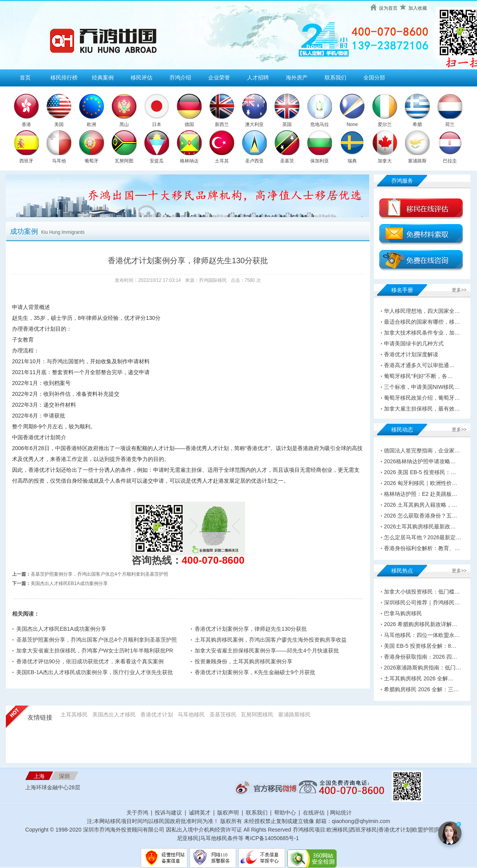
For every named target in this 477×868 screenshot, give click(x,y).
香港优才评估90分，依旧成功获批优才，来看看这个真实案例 (90, 661)
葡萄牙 (92, 161)
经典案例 (103, 78)
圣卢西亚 (254, 161)
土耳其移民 (74, 714)
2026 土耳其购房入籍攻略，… (421, 505)
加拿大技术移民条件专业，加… (422, 333)
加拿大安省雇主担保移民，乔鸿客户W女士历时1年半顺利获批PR (95, 651)
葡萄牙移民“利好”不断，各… (418, 376)
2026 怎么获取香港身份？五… (421, 516)
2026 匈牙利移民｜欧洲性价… (421, 483)
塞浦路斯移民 (294, 714)
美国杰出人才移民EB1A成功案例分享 (69, 583)
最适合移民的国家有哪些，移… (422, 322)
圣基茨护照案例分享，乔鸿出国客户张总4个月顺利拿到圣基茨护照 (99, 574)
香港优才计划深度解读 (411, 354)
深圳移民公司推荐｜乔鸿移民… (422, 602)
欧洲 (92, 124)
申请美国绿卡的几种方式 (414, 343)
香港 (26, 124)
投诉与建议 (168, 813)
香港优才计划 (157, 714)
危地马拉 (320, 124)
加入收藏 (418, 8)
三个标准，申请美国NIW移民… (422, 387)
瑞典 (352, 161)
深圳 (64, 776)
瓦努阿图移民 (257, 714)
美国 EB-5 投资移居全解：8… (420, 646)
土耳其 (222, 161)
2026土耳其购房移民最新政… (420, 526)
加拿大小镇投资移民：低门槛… (422, 592)
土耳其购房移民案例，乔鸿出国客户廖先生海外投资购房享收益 (271, 640)
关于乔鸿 (137, 813)
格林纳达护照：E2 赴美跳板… (421, 494)
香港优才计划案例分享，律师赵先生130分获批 (251, 629)
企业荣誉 (219, 78)
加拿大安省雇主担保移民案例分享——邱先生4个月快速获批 (267, 651)
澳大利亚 (254, 124)
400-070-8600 (213, 560)
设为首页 (388, 8)
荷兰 (450, 124)
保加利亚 (320, 161)
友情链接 (40, 717)
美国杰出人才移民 (114, 714)
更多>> (459, 290)
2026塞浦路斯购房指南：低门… (423, 668)
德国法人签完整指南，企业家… (422, 450)
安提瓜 (157, 161)
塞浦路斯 (417, 161)
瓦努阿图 (124, 161)
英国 (287, 124)
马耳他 (59, 161)
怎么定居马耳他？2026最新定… (423, 537)
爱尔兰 (385, 124)
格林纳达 (189, 161)
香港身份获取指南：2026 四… (421, 657)
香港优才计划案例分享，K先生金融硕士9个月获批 (255, 672)
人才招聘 (258, 78)
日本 (157, 124)
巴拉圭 (450, 161)
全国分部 (374, 78)
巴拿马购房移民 (403, 613)
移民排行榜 (64, 78)
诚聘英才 (200, 813)
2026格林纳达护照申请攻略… (420, 461)
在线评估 (315, 813)
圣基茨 (287, 161)
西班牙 (26, 161)
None (352, 124)
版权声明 (228, 813)
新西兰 (222, 124)
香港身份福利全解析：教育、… (422, 548)
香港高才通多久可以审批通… (419, 365)
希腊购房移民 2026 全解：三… (421, 689)
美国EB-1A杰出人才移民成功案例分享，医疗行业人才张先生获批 (95, 672)
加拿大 (385, 161)
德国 (189, 124)
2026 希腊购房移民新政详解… (421, 624)
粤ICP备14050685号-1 (272, 838)
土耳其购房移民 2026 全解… (419, 678)
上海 (39, 776)
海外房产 (297, 78)
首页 (25, 78)
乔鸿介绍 (180, 78)
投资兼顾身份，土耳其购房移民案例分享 (244, 661)
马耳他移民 (191, 714)
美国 (59, 124)
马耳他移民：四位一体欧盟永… (422, 635)
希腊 (417, 124)
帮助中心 (285, 813)
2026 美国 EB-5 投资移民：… (420, 472)
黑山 (124, 124)
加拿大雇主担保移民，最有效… (422, 409)
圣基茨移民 (223, 714)
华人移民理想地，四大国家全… (422, 311)
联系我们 (335, 78)
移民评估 (142, 78)
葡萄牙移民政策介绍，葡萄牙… (422, 398)
